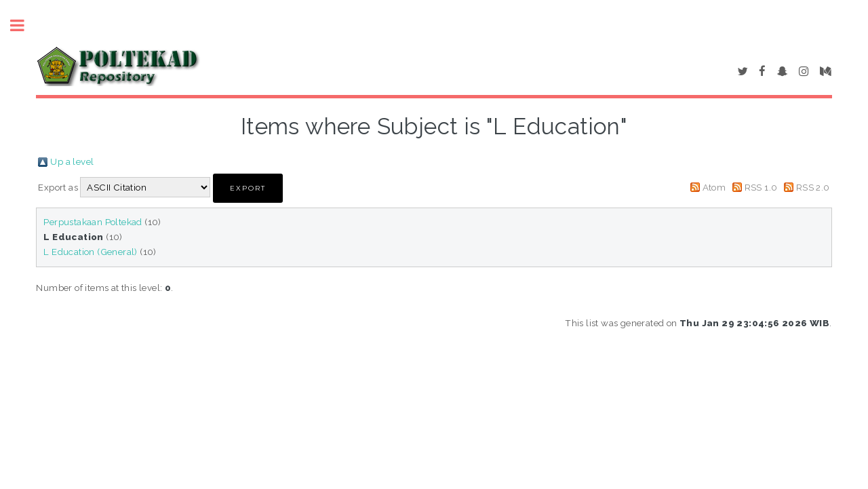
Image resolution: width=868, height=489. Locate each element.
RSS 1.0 (761, 187)
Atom (714, 187)
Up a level (72, 161)
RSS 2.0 (813, 187)
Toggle (24, 25)
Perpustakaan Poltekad (93, 222)
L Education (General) (90, 252)
